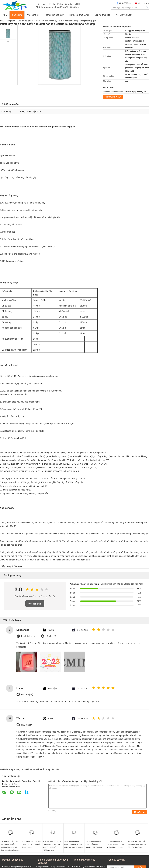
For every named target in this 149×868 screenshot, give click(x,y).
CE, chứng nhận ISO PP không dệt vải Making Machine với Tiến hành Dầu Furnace (10, 846)
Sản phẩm (17, 15)
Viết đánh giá (35, 604)
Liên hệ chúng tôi (102, 15)
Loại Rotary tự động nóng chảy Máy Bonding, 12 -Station (94, 844)
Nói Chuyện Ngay (124, 15)
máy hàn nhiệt (53, 769)
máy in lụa (14, 769)
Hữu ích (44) (27, 695)
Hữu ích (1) (51, 636)
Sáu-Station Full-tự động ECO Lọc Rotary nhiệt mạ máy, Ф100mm (74, 844)
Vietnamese (143, 3)
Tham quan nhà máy (54, 15)
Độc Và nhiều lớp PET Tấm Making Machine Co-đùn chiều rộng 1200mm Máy (52, 846)
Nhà (5, 15)
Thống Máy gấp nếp (84, 860)
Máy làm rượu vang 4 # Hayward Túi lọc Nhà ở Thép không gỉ (31, 844)
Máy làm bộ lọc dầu (26, 21)
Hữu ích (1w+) (28, 725)
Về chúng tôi (33, 15)
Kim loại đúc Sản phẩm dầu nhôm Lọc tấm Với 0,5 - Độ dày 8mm (137, 844)
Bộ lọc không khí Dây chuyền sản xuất (53, 861)
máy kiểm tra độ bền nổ (33, 769)
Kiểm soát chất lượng (79, 15)
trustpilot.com (28, 636)
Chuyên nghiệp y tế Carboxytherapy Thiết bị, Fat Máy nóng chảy (116, 844)
